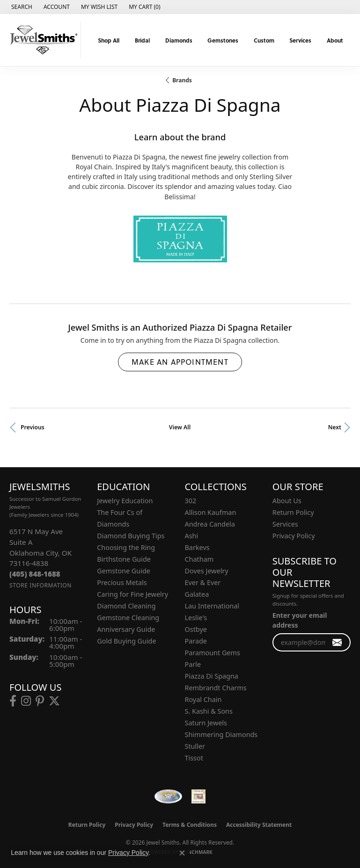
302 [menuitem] (191, 501)
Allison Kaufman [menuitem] (211, 512)
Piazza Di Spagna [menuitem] (212, 676)
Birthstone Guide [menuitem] (124, 559)
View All (180, 427)
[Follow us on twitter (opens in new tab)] (54, 701)
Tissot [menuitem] (194, 758)
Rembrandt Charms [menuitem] (216, 688)
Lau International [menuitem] (212, 606)
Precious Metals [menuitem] (122, 582)
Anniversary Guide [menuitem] (126, 629)
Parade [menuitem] (196, 641)
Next (335, 427)
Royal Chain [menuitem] (203, 699)
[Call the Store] (35, 574)
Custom (264, 40)
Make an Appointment (180, 362)
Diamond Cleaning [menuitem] (126, 606)
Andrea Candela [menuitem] (210, 524)
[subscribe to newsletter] (337, 642)
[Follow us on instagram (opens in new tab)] (26, 701)
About (335, 40)
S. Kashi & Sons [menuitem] (209, 711)
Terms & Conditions (190, 825)
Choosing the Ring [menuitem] (126, 547)
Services (300, 40)
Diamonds (179, 40)
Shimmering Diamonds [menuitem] (221, 734)
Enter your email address (300, 620)
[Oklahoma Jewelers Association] (198, 796)
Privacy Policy (294, 536)
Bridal (142, 40)
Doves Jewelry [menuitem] (207, 571)
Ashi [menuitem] (192, 536)
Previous (33, 427)
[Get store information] (40, 585)
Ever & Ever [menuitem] (203, 582)
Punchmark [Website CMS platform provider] (197, 852)
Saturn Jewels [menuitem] (206, 723)
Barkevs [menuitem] (197, 547)
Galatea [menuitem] (197, 594)
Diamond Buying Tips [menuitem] (131, 536)
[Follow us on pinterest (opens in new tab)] (40, 701)
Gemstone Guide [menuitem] (124, 571)
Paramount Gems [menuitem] (213, 653)
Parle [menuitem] (193, 664)
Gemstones (223, 40)
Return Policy (293, 512)
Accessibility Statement (259, 825)
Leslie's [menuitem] (196, 618)
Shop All (109, 40)
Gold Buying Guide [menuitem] (126, 641)
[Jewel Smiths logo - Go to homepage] (43, 40)
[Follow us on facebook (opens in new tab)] (13, 701)
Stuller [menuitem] (195, 746)
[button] (21, 7)
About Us (287, 501)
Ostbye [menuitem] (196, 629)
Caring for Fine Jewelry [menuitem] (132, 594)
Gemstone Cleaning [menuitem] (128, 618)
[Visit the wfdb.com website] (168, 796)
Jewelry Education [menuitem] (125, 501)
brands (182, 80)
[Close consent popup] (182, 853)
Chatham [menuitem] (199, 559)
